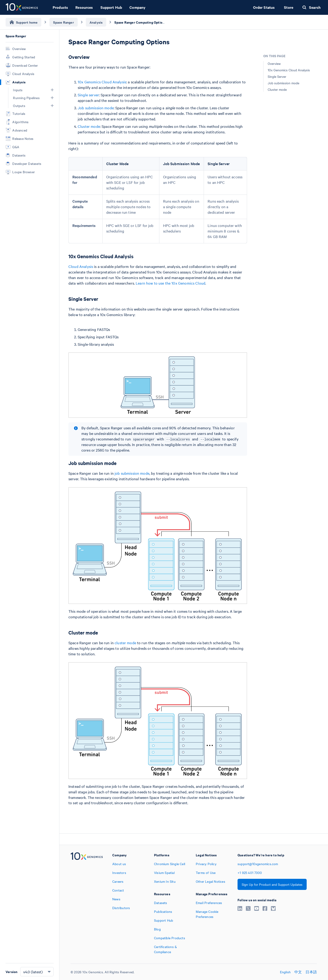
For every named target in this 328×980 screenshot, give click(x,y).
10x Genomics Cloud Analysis (102, 82)
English (285, 972)
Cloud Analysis (81, 266)
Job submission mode (96, 108)
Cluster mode (89, 126)
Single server (88, 95)
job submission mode (132, 473)
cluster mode (125, 643)
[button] (52, 90)
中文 (298, 972)
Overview (274, 63)
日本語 (311, 972)
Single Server (277, 76)
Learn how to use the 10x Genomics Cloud (170, 283)
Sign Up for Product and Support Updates (272, 884)
